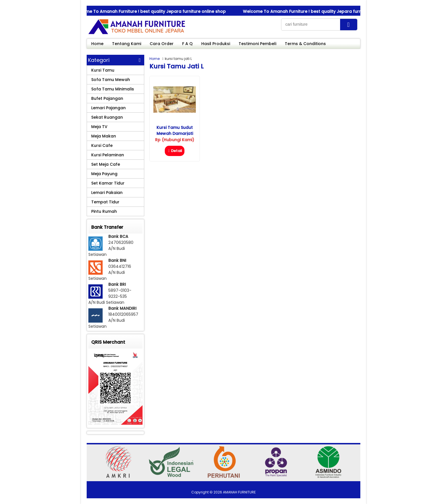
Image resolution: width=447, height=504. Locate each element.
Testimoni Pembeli (257, 44)
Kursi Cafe (102, 145)
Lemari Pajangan (108, 108)
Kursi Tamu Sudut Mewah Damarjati (175, 130)
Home (97, 44)
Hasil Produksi (216, 44)
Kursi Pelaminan (108, 155)
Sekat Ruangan (107, 117)
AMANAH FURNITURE (239, 492)
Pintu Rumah (104, 211)
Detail (175, 151)
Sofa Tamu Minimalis (113, 89)
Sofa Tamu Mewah (111, 80)
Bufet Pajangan (107, 98)
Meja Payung (104, 174)
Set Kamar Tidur (108, 183)
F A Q (187, 44)
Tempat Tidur (105, 202)
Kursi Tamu (103, 70)
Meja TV (99, 127)
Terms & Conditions (305, 44)
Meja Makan (104, 136)
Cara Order (162, 44)
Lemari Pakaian (107, 193)
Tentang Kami (127, 44)
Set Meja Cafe (106, 164)
